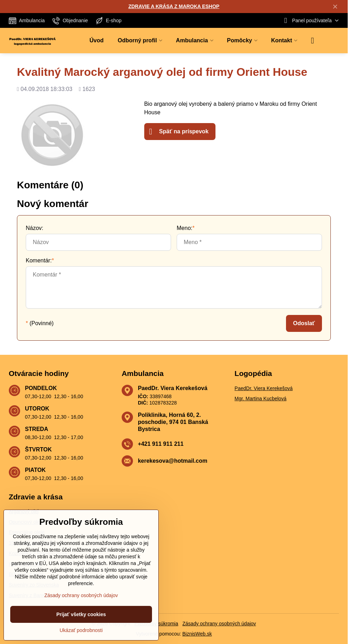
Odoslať (304, 323)
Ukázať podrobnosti (81, 630)
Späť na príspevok (179, 132)
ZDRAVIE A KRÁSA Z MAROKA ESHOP (174, 6)
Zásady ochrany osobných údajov (219, 624)
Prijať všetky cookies (81, 614)
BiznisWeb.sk (197, 634)
